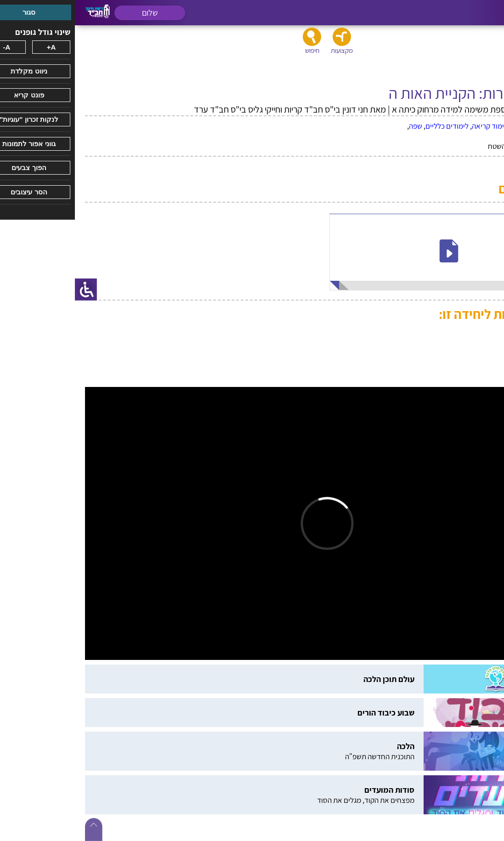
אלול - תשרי (453, 126)
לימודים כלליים (372, 126)
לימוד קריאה (415, 126)
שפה (341, 126)
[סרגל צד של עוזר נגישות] (11, 290)
